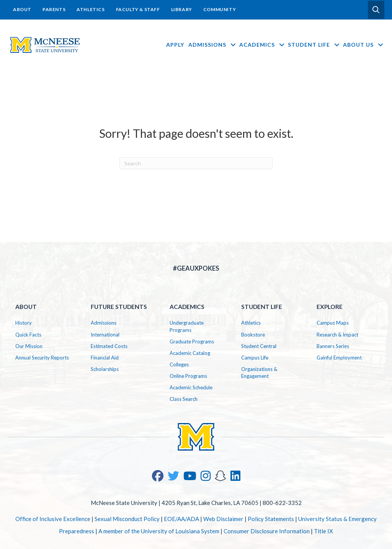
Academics (262, 45)
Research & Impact (337, 335)
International (105, 335)
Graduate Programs (192, 341)
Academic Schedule (191, 387)
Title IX (323, 531)
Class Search (184, 399)
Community (220, 9)
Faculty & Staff (138, 9)
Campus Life (255, 358)
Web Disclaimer (223, 519)
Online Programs (188, 376)
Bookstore (253, 335)
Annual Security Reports (42, 358)
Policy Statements (271, 519)
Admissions (213, 45)
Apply (175, 45)
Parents (54, 9)
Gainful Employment (339, 358)
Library (182, 9)
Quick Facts (28, 335)
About (22, 9)
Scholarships (105, 369)
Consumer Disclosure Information (267, 531)
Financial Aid (105, 358)
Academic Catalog (190, 353)
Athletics (91, 9)
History (24, 323)
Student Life (314, 45)
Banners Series (333, 346)
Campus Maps (333, 323)
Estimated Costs (109, 346)
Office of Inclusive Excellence (53, 519)
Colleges (179, 364)
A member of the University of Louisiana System (159, 531)
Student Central (259, 346)
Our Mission (29, 346)
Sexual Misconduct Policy (127, 519)
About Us (364, 45)
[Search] (196, 163)
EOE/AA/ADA (181, 519)
